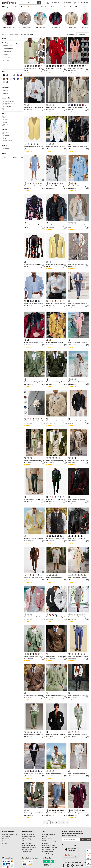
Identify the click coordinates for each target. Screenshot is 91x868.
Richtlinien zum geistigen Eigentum (50, 842)
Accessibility (6, 837)
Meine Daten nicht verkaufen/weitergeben (49, 853)
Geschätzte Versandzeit (29, 847)
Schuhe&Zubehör (42, 7)
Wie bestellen (26, 841)
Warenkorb (88, 852)
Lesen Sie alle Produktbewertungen (28, 844)
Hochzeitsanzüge (8, 49)
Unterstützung (88, 865)
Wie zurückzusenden (29, 837)
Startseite (5, 34)
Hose (5, 67)
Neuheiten (65, 7)
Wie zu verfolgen (27, 839)
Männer (16, 7)
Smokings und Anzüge (27, 34)
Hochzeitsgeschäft (54, 7)
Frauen (23, 7)
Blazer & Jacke (7, 61)
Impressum (6, 839)
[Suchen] (28, 3)
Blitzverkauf (31, 7)
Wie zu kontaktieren (28, 834)
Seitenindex (6, 841)
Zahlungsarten (27, 852)
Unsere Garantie (27, 849)
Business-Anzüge (8, 46)
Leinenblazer (7, 64)
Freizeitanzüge (7, 52)
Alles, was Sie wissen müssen (49, 836)
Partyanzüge (7, 55)
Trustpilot (47, 858)
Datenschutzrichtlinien (49, 845)
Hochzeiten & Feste (15, 34)
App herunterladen (88, 859)
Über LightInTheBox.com (10, 834)
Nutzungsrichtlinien (48, 849)
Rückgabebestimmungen (50, 847)
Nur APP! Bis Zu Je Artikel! (48, 3)
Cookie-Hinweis (47, 839)
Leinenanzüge (7, 58)
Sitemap (5, 843)
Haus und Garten (75, 7)
